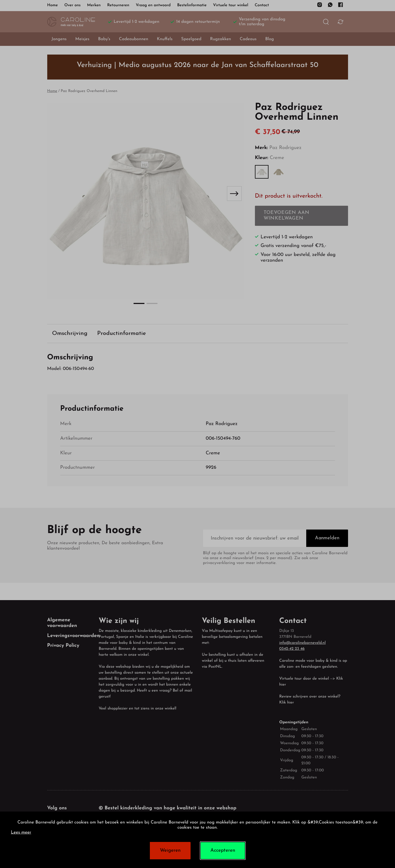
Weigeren (170, 850)
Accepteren (223, 850)
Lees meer (21, 833)
